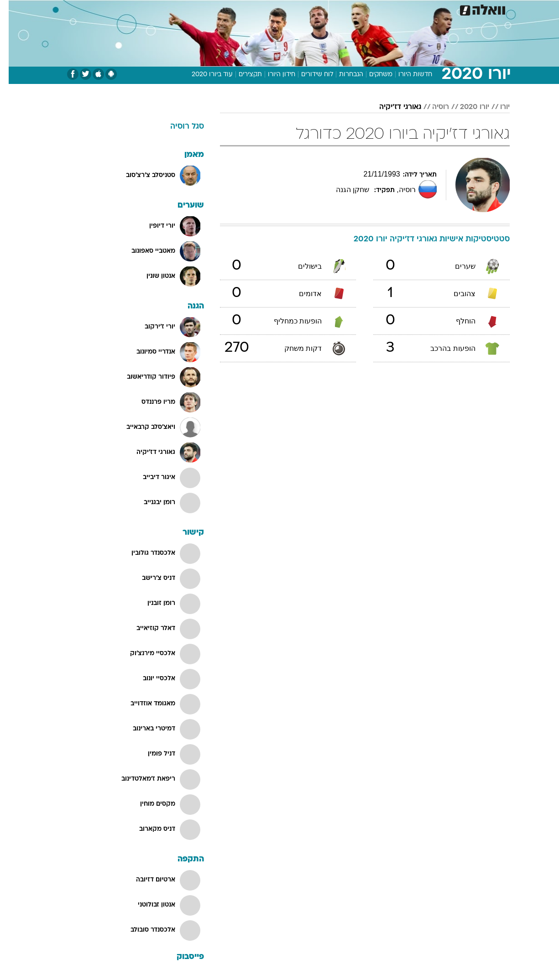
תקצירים (242, 75)
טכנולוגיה (209, 9)
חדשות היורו (407, 75)
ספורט (410, 9)
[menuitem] (436, 9)
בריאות (274, 9)
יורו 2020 (466, 107)
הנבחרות (342, 75)
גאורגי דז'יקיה (392, 107)
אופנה (175, 9)
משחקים (372, 75)
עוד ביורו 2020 (204, 75)
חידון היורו (273, 75)
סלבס (352, 9)
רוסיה (432, 107)
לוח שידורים (308, 75)
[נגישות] (13, 9)
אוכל (303, 9)
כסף (327, 9)
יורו (496, 107)
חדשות (441, 9)
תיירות (243, 9)
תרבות (381, 9)
